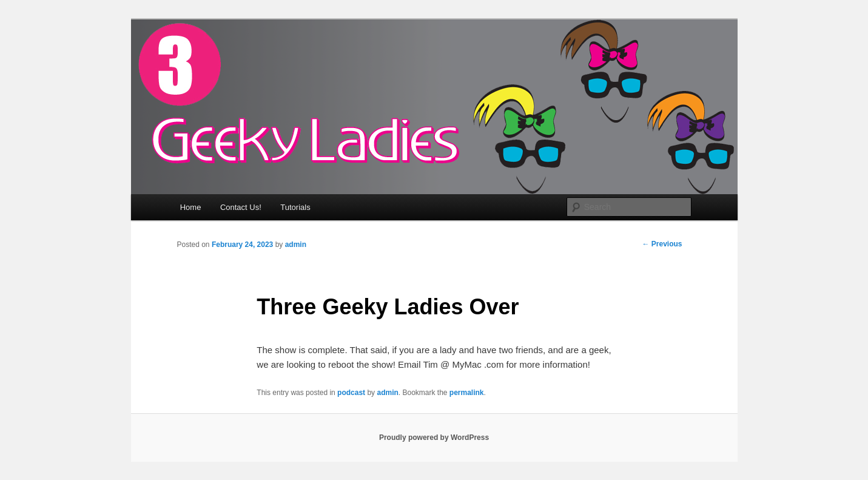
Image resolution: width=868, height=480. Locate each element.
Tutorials (295, 207)
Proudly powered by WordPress (434, 438)
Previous (662, 244)
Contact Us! (241, 207)
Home (191, 207)
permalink (467, 393)
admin (296, 245)
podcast (351, 393)
